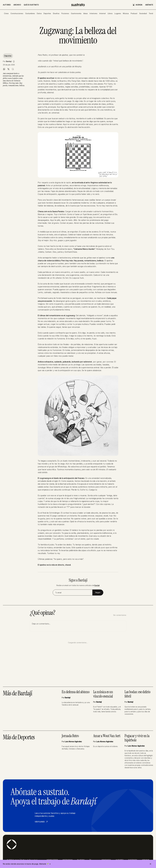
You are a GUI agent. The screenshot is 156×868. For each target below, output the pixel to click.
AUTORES (7, 5)
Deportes (47, 13)
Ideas (86, 13)
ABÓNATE (149, 5)
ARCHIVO (17, 5)
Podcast (134, 13)
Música (126, 13)
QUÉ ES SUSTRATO (31, 5)
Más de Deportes (19, 737)
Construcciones (17, 13)
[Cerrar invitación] (150, 864)
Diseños (56, 13)
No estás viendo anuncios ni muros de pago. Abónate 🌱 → (27, 864)
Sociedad (143, 13)
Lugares (118, 13)
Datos (39, 13)
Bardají (9, 61)
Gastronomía (76, 13)
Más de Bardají (17, 693)
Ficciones (65, 13)
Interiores (93, 13)
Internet (102, 13)
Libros (110, 13)
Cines (6, 13)
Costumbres (30, 13)
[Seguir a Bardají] (14, 61)
